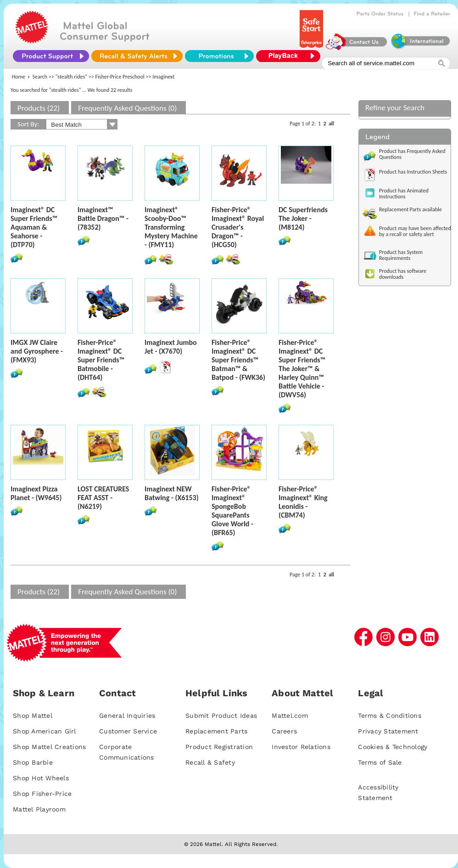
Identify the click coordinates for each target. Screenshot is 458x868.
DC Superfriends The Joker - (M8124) (303, 218)
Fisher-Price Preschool (120, 77)
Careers (284, 731)
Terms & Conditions (390, 716)
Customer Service (128, 731)
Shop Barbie (33, 762)
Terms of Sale (380, 762)
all (331, 124)
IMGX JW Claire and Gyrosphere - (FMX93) (37, 351)
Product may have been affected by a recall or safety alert (415, 231)
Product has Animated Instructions (404, 194)
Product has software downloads (403, 274)
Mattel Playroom (39, 809)
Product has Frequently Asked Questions (412, 154)
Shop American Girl (45, 731)
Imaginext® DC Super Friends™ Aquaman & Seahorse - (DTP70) (34, 227)
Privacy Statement (388, 731)
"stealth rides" (72, 77)
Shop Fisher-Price (42, 794)
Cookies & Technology (393, 747)
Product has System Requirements (401, 255)
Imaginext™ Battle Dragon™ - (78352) (103, 218)
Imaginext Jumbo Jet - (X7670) (171, 347)
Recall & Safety (210, 762)
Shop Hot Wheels (41, 778)
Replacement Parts (216, 731)
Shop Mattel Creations (49, 747)
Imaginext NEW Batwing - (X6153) (172, 493)
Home (19, 77)
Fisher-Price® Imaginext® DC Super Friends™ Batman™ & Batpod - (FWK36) (238, 360)
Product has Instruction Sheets (413, 172)
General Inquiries (127, 716)
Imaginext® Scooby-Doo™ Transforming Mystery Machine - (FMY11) (171, 227)
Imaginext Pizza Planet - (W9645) (36, 493)
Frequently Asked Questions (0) (127, 108)
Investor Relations (301, 747)
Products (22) (39, 108)
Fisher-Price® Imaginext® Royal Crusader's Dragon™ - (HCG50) (238, 227)
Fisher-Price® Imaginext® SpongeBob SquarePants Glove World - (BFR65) (232, 511)
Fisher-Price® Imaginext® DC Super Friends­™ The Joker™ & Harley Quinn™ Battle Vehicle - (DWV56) (302, 369)
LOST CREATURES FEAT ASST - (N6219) (103, 498)
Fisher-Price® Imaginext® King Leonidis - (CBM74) (303, 502)
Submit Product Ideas (221, 716)
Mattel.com (290, 716)
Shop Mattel (33, 716)
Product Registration (219, 747)
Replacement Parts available (411, 209)
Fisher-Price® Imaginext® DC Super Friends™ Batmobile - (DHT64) (101, 360)
